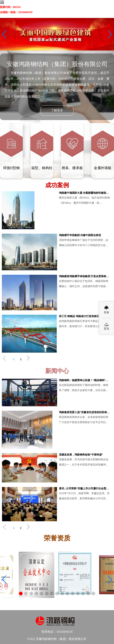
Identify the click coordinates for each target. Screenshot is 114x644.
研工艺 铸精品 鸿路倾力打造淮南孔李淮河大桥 (85, 316)
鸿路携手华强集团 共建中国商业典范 (80, 235)
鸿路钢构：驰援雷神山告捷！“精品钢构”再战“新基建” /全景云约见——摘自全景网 (85, 380)
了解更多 (57, 110)
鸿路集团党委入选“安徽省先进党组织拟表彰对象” (85, 412)
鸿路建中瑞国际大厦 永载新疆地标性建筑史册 (85, 193)
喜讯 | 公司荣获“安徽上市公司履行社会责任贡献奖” (85, 489)
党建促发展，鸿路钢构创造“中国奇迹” (81, 455)
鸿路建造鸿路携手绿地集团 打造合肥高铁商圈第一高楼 (85, 276)
